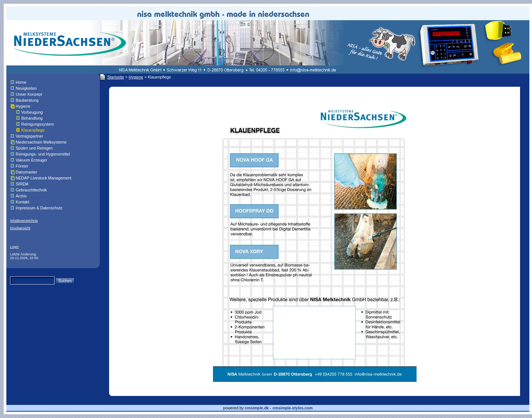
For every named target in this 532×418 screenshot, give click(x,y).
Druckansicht (20, 228)
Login (14, 247)
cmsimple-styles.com (293, 408)
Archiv (21, 196)
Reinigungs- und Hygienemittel (43, 154)
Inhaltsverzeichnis (24, 221)
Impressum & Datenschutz (39, 208)
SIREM (22, 184)
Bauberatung (27, 100)
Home (21, 82)
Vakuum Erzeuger (32, 160)
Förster (22, 166)
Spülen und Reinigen (34, 148)
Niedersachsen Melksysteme (41, 142)
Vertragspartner (29, 136)
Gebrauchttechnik (31, 190)
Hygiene (23, 106)
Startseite (116, 77)
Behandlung (32, 118)
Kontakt (22, 202)
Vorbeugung (32, 112)
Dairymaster (26, 172)
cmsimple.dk (257, 408)
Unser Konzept (29, 94)
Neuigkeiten (26, 88)
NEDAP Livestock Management (44, 178)
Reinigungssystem (38, 124)
